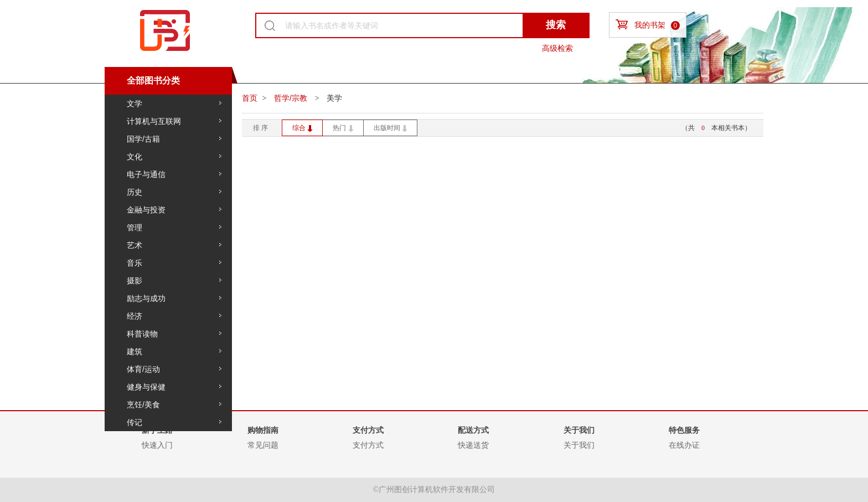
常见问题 (263, 445)
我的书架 (648, 25)
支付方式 (368, 445)
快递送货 (473, 445)
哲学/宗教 (292, 98)
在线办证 (684, 445)
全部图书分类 (153, 81)
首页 (250, 98)
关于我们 (579, 445)
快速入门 (157, 445)
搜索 (556, 25)
